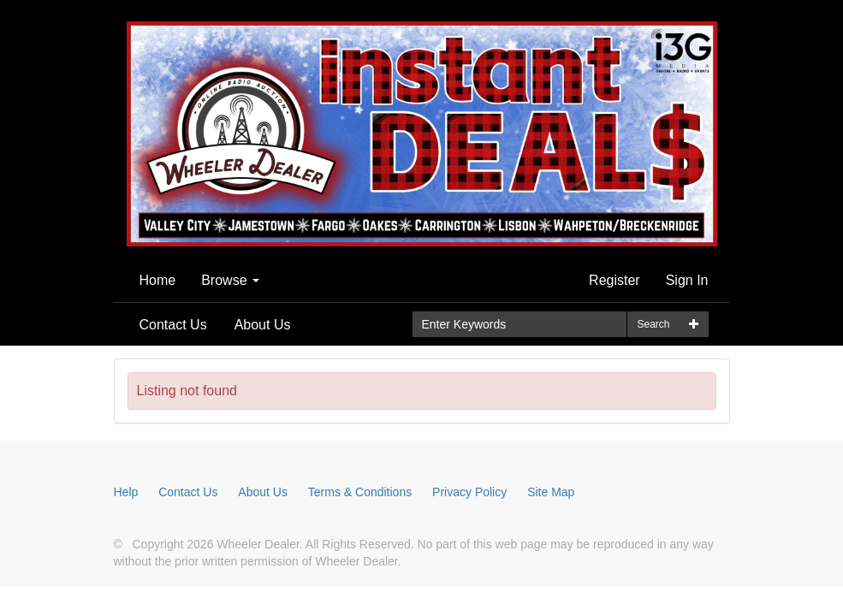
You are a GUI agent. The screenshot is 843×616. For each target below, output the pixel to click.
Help (126, 492)
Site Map (551, 492)
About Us (263, 325)
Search (653, 324)
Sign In (687, 280)
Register (614, 280)
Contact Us (173, 325)
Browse (230, 280)
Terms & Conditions (360, 492)
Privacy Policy (469, 492)
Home (158, 280)
